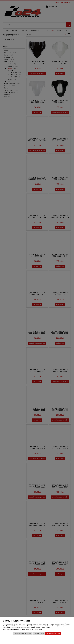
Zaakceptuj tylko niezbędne (22, 633)
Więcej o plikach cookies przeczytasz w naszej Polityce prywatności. (22, 629)
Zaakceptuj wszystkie (53, 633)
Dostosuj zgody (39, 633)
